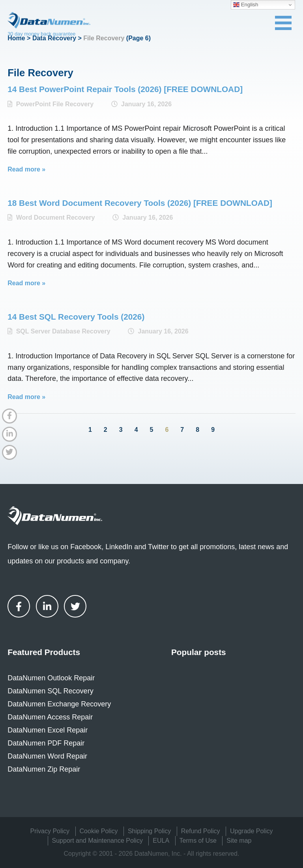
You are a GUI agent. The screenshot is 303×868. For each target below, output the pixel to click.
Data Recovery (54, 38)
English (246, 5)
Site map (239, 841)
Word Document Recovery (56, 217)
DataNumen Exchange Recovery (59, 704)
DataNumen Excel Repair (48, 730)
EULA (161, 841)
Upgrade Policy (252, 831)
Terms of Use (198, 841)
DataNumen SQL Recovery (50, 691)
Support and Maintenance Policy (97, 841)
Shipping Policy (149, 831)
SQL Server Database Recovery (63, 331)
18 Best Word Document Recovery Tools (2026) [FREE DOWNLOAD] (140, 203)
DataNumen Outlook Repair (51, 678)
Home (16, 38)
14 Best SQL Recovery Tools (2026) (76, 317)
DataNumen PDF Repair (46, 743)
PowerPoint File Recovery (55, 104)
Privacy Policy (50, 831)
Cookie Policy (99, 831)
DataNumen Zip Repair (44, 769)
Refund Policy (201, 831)
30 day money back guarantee (41, 34)
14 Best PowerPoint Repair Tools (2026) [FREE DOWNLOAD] (125, 89)
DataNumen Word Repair (47, 756)
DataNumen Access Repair (50, 717)
